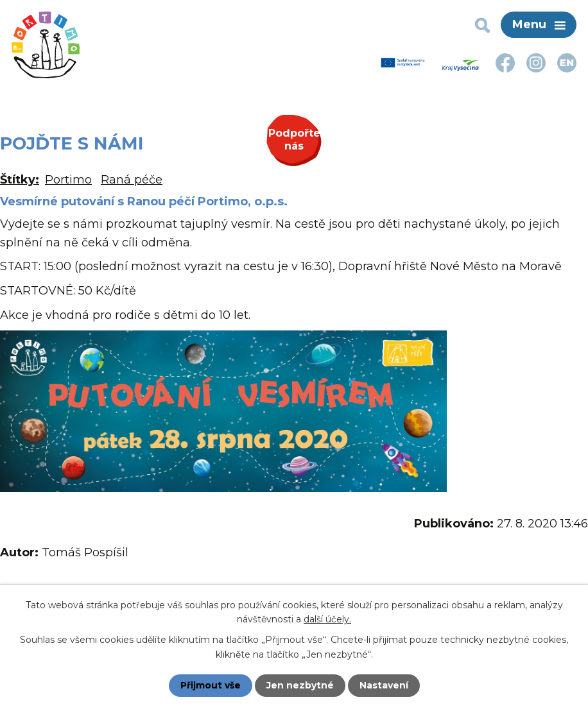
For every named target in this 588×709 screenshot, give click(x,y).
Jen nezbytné (300, 685)
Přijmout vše (211, 685)
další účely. (327, 619)
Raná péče (132, 180)
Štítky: (20, 180)
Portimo (68, 180)
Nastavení (384, 685)
